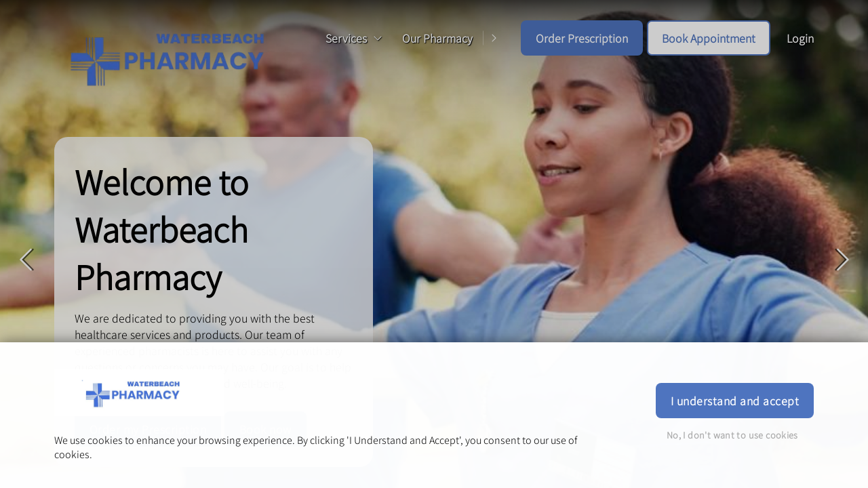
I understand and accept (735, 401)
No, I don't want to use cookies (732, 435)
